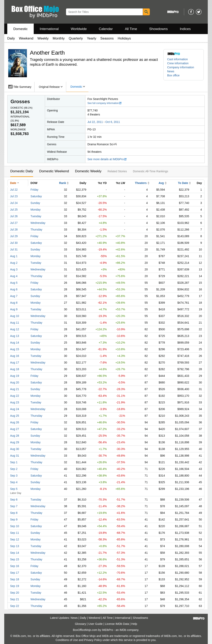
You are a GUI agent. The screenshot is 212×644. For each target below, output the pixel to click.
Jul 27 (14, 223)
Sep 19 (15, 586)
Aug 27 (15, 429)
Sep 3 (14, 476)
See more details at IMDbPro (107, 159)
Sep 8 (14, 513)
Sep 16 (15, 566)
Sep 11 (15, 533)
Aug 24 (15, 409)
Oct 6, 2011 (113, 122)
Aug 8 (14, 303)
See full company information (105, 103)
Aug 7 (14, 296)
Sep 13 (15, 546)
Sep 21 (15, 599)
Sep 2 (14, 469)
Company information (181, 67)
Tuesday (36, 216)
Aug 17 (15, 363)
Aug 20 (15, 382)
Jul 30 (14, 243)
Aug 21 (15, 389)
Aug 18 (15, 369)
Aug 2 (14, 263)
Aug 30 (15, 449)
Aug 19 (15, 376)
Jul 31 (14, 249)
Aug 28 (15, 436)
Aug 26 (15, 422)
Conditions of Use (67, 640)
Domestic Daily (22, 171)
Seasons (107, 38)
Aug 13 (15, 336)
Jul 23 (14, 196)
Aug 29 (15, 442)
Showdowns (158, 29)
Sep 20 (15, 593)
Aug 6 (14, 289)
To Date (183, 183)
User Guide (96, 624)
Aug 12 (15, 329)
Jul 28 (14, 230)
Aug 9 (14, 309)
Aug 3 (14, 269)
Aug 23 (15, 402)
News (171, 71)
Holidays (124, 38)
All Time (131, 29)
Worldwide (79, 29)
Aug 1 (14, 256)
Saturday (36, 196)
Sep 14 (15, 553)
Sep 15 (15, 559)
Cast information (177, 59)
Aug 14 (15, 343)
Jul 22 (14, 190)
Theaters (141, 183)
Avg (161, 183)
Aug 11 (15, 323)
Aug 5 (14, 283)
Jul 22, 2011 (95, 122)
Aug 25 (15, 416)
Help (134, 624)
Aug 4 (14, 276)
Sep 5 (14, 489)
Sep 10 (15, 526)
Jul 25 (14, 210)
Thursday (36, 230)
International (49, 29)
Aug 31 (15, 456)
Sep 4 (14, 482)
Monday (36, 210)
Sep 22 (15, 606)
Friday (34, 190)
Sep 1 (14, 462)
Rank (63, 183)
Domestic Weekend (54, 171)
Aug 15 (15, 349)
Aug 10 (15, 316)
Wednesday (38, 223)
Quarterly (76, 38)
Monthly (59, 38)
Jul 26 (14, 216)
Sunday (35, 203)
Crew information (178, 63)
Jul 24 (14, 203)
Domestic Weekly (88, 171)
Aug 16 (15, 356)
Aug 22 (15, 396)
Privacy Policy (93, 640)
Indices (185, 29)
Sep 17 (15, 573)
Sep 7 (14, 506)
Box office (173, 75)
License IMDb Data (117, 624)
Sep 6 (14, 500)
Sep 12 (15, 539)
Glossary (80, 624)
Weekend (26, 38)
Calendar (106, 29)
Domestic (20, 29)
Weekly (43, 38)
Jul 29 (14, 236)
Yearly (92, 38)
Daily (11, 38)
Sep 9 (14, 519)
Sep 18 (15, 579)
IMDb (123, 630)
